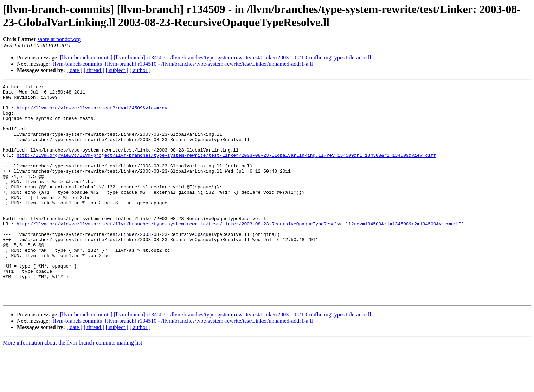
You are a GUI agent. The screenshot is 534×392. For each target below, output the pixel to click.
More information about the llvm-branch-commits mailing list (72, 386)
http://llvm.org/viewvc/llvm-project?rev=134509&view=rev (92, 113)
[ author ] (140, 70)
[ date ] (74, 70)
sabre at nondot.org (59, 39)
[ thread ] (94, 70)
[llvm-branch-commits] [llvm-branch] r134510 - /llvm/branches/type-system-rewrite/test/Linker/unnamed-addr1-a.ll (182, 64)
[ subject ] (117, 70)
